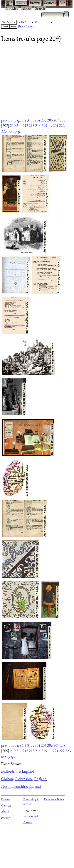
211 (19, 125)
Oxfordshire (24, 779)
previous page (11, 120)
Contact (6, 805)
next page (14, 131)
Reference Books (54, 799)
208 (63, 120)
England (28, 771)
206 (50, 120)
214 (38, 125)
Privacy (5, 818)
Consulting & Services (31, 801)
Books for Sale (31, 816)
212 (25, 125)
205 (44, 120)
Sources (50, 3)
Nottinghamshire (14, 786)
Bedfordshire (11, 771)
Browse (35, 3)
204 (37, 120)
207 (56, 120)
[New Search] (27, 26)
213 (32, 125)
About (26, 8)
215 (44, 125)
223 (4, 131)
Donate (6, 799)
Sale (62, 3)
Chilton (7, 779)
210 (13, 125)
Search (40, 8)
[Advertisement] (35, 82)
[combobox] (53, 15)
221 (55, 125)
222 (62, 125)
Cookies (12, 8)
